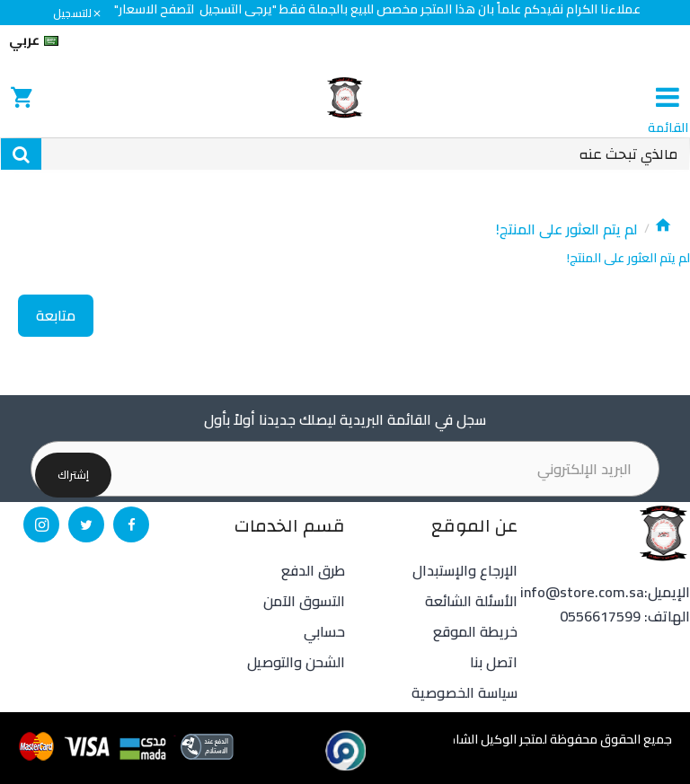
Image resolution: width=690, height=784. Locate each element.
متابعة (56, 315)
